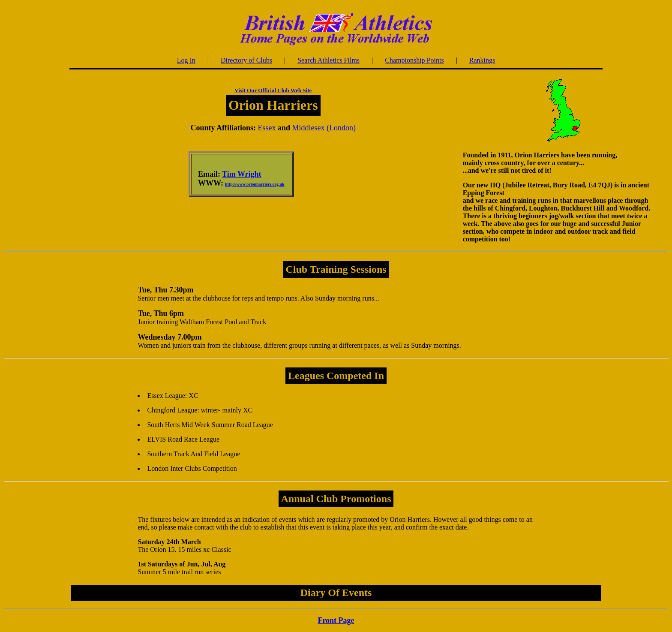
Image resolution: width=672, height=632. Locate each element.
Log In (186, 60)
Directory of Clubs (246, 60)
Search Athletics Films (328, 60)
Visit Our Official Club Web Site (273, 90)
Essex (267, 128)
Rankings (482, 60)
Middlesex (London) (324, 128)
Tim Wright (242, 174)
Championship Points (414, 60)
